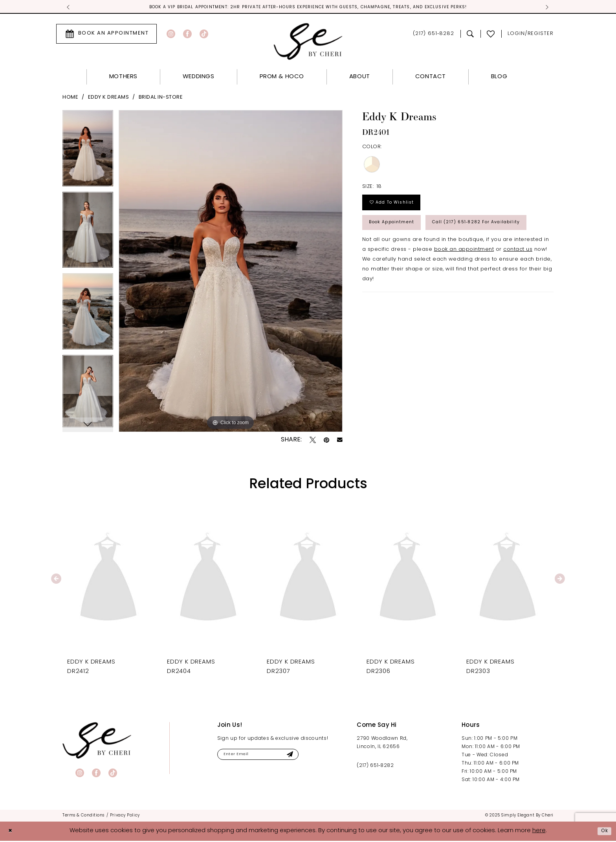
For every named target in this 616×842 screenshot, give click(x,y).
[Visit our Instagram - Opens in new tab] (171, 35)
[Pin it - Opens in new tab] (326, 441)
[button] (531, 35)
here (539, 832)
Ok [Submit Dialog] (603, 832)
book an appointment (464, 286)
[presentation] (108, 580)
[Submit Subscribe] (310, 757)
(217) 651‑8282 (375, 767)
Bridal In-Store (161, 98)
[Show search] (470, 35)
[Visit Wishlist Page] (491, 35)
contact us (518, 286)
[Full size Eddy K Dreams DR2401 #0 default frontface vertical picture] (231, 272)
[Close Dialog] (12, 832)
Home (70, 98)
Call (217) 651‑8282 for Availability (423, 257)
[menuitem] (106, 35)
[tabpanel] (88, 152)
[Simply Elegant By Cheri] (308, 43)
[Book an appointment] (106, 35)
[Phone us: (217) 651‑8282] (434, 35)
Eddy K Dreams (109, 98)
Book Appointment (399, 232)
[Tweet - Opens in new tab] (313, 441)
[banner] (97, 742)
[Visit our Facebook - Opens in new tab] (187, 35)
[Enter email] (269, 757)
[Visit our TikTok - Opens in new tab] (204, 35)
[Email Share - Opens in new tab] (340, 441)
